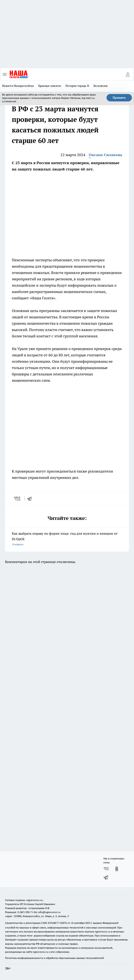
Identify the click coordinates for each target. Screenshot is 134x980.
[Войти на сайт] (128, 74)
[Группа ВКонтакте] (106, 869)
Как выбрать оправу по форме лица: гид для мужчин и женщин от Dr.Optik (67, 539)
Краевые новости (50, 86)
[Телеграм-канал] (106, 877)
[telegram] (31, 499)
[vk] (18, 499)
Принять (119, 98)
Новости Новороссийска (18, 86)
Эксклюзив (100, 86)
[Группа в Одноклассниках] (117, 869)
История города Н (77, 86)
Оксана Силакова (105, 155)
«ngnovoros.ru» (34, 900)
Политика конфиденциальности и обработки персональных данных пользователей (54, 958)
